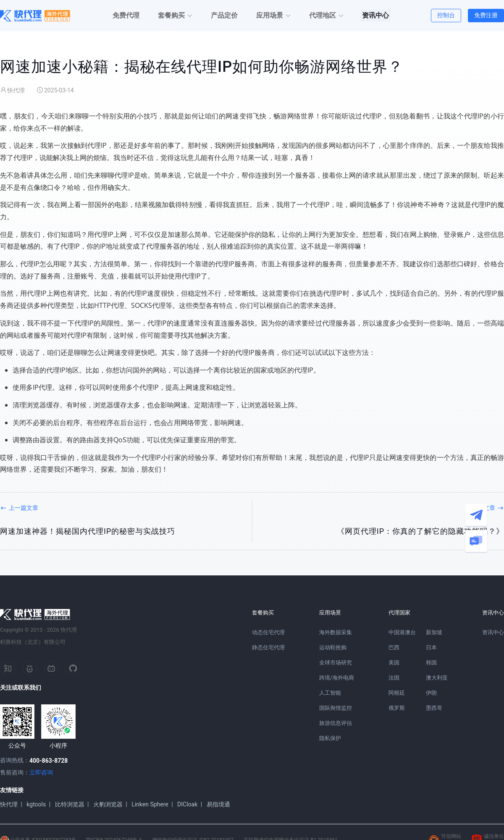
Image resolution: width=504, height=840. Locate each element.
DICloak (187, 804)
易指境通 (218, 804)
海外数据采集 (336, 632)
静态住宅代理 (268, 647)
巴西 (394, 647)
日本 (431, 647)
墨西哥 (434, 708)
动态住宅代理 (268, 632)
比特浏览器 (70, 804)
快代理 (9, 804)
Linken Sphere (150, 804)
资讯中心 (493, 632)
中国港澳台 (402, 632)
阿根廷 (397, 693)
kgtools (36, 804)
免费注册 (486, 15)
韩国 (431, 663)
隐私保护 (330, 738)
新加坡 (434, 632)
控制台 (446, 15)
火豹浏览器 (108, 804)
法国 (394, 678)
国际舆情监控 (336, 708)
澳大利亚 (437, 678)
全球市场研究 (336, 663)
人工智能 (330, 693)
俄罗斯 (397, 708)
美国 (394, 663)
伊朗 (431, 693)
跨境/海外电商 (337, 678)
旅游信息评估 (336, 723)
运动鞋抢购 (333, 647)
